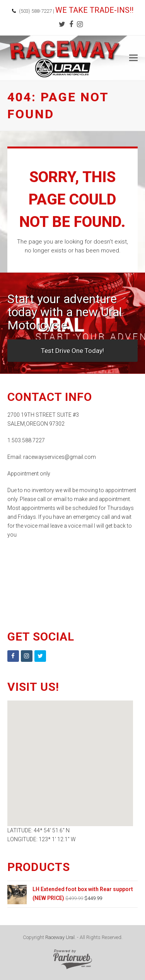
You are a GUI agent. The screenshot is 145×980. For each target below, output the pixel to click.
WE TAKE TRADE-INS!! (94, 10)
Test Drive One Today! (72, 351)
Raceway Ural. (61, 937)
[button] (133, 58)
